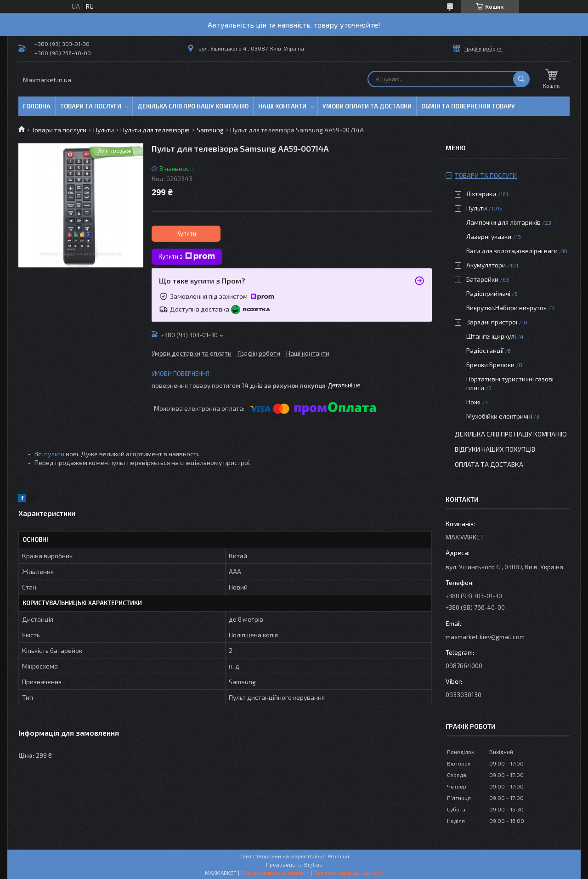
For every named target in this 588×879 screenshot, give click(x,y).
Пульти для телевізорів (155, 130)
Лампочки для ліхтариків (503, 222)
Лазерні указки (489, 236)
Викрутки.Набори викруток (506, 308)
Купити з (187, 256)
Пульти (104, 130)
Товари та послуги (91, 106)
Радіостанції (485, 350)
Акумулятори (486, 265)
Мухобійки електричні (499, 416)
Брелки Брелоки (490, 365)
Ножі (473, 402)
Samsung (210, 130)
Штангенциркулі (491, 336)
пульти (54, 454)
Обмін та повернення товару (468, 106)
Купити (186, 233)
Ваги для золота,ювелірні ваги (512, 251)
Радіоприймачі (488, 293)
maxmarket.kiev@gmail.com (485, 637)
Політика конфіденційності (348, 873)
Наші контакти (282, 106)
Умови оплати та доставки (367, 106)
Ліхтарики (481, 194)
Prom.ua (339, 856)
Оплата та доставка (489, 464)
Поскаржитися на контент (275, 873)
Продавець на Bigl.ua (294, 864)
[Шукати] (521, 79)
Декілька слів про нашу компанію (193, 106)
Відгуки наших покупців (495, 449)
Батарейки (482, 279)
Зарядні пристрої (492, 322)
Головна (37, 106)
